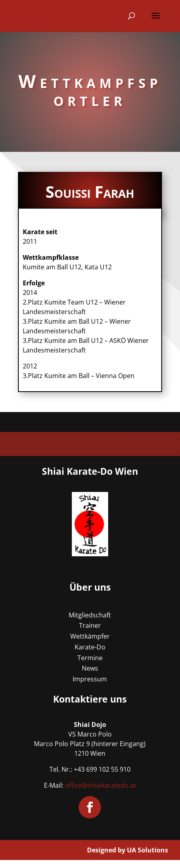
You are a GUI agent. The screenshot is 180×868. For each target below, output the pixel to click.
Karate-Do (90, 647)
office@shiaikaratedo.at (101, 785)
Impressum (90, 679)
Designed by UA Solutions (128, 850)
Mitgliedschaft (90, 615)
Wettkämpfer (90, 636)
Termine (90, 658)
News (90, 668)
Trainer (90, 625)
